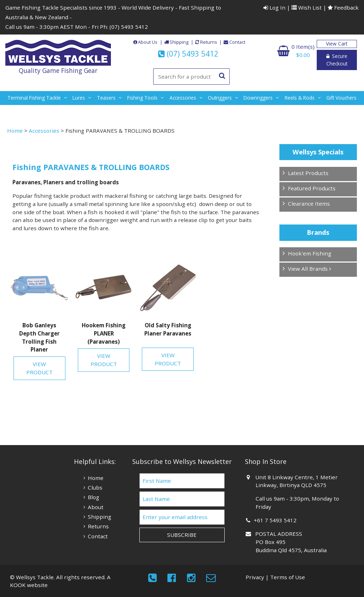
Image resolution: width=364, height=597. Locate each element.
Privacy (255, 577)
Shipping (179, 42)
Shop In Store (266, 461)
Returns (209, 42)
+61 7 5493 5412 (276, 520)
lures (79, 97)
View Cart (337, 44)
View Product (39, 368)
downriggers (258, 97)
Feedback (343, 7)
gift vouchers (341, 97)
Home (15, 130)
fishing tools (142, 97)
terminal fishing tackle (34, 97)
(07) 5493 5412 (129, 27)
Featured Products (312, 188)
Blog (93, 497)
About (96, 507)
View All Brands (309, 268)
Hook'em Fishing (310, 253)
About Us (148, 42)
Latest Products (308, 173)
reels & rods (300, 97)
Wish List (307, 7)
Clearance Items (309, 203)
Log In (274, 7)
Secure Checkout (337, 60)
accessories (183, 97)
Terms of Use (288, 577)
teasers (106, 97)
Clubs (95, 487)
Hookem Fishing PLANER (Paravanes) (104, 333)
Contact (237, 42)
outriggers (220, 97)
